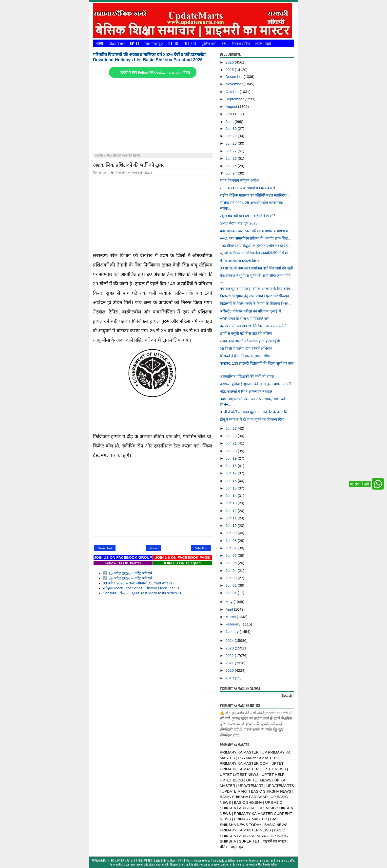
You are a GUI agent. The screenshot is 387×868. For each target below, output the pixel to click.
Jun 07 (232, 548)
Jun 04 (232, 570)
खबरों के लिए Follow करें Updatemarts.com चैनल (155, 73)
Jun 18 (232, 466)
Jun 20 (232, 451)
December (235, 77)
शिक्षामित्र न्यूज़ (154, 43)
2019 (230, 678)
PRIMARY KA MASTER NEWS (131, 173)
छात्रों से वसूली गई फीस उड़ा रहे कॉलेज (246, 333)
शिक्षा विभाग (117, 43)
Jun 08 (232, 541)
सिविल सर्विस (241, 43)
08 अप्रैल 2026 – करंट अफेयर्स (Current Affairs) (138, 583)
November (235, 84)
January (233, 632)
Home (100, 43)
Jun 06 (232, 555)
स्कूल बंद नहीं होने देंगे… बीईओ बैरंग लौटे (248, 216)
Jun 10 (232, 525)
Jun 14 (232, 496)
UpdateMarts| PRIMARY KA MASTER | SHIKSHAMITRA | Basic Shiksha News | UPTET (140, 860)
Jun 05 (232, 563)
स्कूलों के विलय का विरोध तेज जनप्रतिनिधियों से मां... (256, 253)
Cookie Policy (270, 864)
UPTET (135, 43)
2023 (230, 648)
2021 (230, 663)
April (230, 609)
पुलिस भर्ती (209, 43)
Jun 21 (232, 443)
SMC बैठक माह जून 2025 (239, 223)
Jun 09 (232, 533)
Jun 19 (232, 458)
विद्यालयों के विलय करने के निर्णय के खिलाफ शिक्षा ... (256, 303)
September (235, 99)
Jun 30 (232, 128)
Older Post (201, 548)
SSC (224, 43)
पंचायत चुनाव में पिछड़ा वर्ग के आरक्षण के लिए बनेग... (256, 289)
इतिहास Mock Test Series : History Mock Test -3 (141, 588)
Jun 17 (232, 473)
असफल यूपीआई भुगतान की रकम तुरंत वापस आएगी (256, 384)
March (231, 617)
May (230, 602)
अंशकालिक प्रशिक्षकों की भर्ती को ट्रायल (129, 165)
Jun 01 (232, 593)
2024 (230, 640)
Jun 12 (232, 511)
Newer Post (105, 548)
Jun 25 (232, 166)
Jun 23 (232, 428)
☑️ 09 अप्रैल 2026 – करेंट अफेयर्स (128, 578)
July (229, 114)
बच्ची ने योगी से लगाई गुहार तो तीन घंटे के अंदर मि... (255, 412)
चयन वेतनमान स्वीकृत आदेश (239, 180)
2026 (230, 62)
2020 (230, 670)
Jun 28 (232, 143)
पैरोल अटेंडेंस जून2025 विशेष (240, 261)
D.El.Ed (173, 43)
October (233, 92)
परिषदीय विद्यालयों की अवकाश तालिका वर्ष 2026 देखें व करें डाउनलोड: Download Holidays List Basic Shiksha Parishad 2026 (150, 57)
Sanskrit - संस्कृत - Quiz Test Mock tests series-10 (143, 593)
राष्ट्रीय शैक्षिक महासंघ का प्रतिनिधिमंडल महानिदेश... (255, 195)
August (232, 106)
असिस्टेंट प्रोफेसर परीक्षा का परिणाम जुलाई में (250, 311)
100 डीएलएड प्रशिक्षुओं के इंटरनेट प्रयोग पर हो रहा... (256, 246)
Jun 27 (232, 151)
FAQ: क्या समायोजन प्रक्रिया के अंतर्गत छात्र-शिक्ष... (255, 238)
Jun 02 (232, 585)
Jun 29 (232, 136)
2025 (230, 70)
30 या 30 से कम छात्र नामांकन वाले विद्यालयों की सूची (257, 268)
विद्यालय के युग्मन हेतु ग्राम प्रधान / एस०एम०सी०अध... (256, 296)
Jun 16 (232, 481)
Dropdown (263, 43)
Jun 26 (232, 158)
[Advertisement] (153, 116)
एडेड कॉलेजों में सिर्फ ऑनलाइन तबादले (246, 391)
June (230, 122)
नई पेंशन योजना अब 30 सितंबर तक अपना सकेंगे (253, 326)
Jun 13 (232, 503)
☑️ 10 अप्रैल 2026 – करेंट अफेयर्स (128, 573)
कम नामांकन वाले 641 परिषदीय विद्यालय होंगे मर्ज (254, 231)
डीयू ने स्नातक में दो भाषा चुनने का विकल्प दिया (252, 419)
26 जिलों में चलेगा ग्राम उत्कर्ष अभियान (246, 348)
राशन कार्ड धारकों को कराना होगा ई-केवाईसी (250, 341)
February (233, 624)
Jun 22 (232, 436)
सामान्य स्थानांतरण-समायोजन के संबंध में (248, 188)
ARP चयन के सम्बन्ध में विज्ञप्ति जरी (245, 319)
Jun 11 (232, 518)
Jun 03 (232, 578)
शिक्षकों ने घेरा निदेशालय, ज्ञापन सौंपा (245, 356)
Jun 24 (232, 173)
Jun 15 (232, 488)
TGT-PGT (190, 43)
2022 (230, 656)
